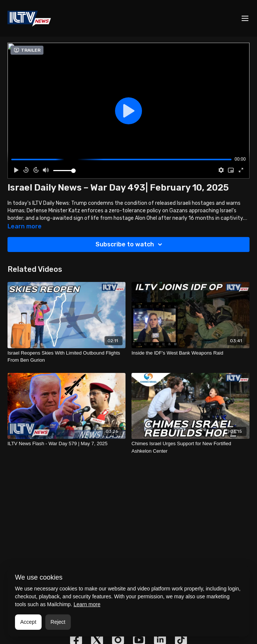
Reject (58, 622)
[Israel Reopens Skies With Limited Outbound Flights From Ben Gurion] (66, 357)
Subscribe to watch (130, 244)
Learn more (87, 604)
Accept (28, 622)
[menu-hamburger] (245, 19)
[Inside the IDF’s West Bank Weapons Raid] (191, 353)
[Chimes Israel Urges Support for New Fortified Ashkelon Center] (191, 447)
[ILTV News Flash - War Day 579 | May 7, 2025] (66, 444)
